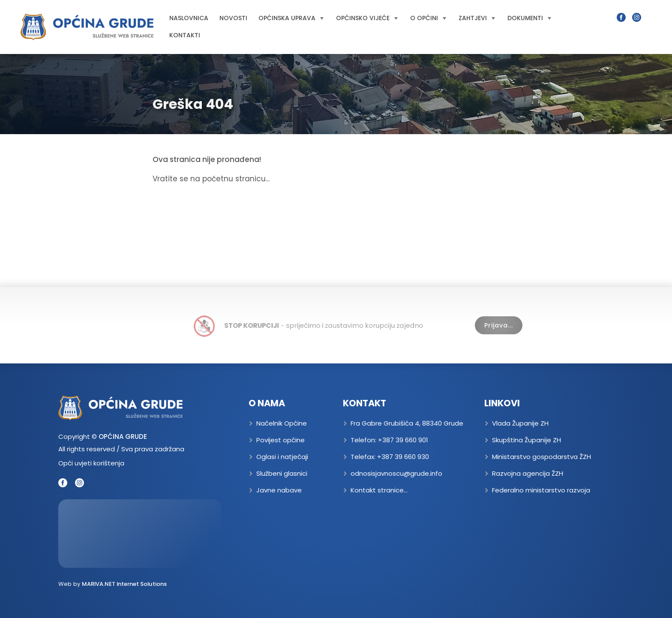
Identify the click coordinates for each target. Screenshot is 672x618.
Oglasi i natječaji (282, 457)
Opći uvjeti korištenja (91, 463)
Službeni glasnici (282, 473)
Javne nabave (279, 490)
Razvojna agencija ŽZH (528, 473)
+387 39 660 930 (403, 457)
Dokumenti (529, 18)
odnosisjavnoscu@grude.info (396, 473)
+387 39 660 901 (403, 440)
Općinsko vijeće (367, 18)
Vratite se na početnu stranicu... (211, 179)
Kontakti (185, 35)
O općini (428, 18)
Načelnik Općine (282, 423)
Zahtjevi (477, 18)
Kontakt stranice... (379, 490)
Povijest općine (280, 440)
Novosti (233, 18)
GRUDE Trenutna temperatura (140, 534)
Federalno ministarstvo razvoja (541, 490)
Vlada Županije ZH (520, 423)
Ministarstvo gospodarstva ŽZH (541, 457)
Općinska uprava (291, 18)
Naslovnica (189, 18)
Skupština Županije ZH (526, 440)
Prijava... (499, 325)
